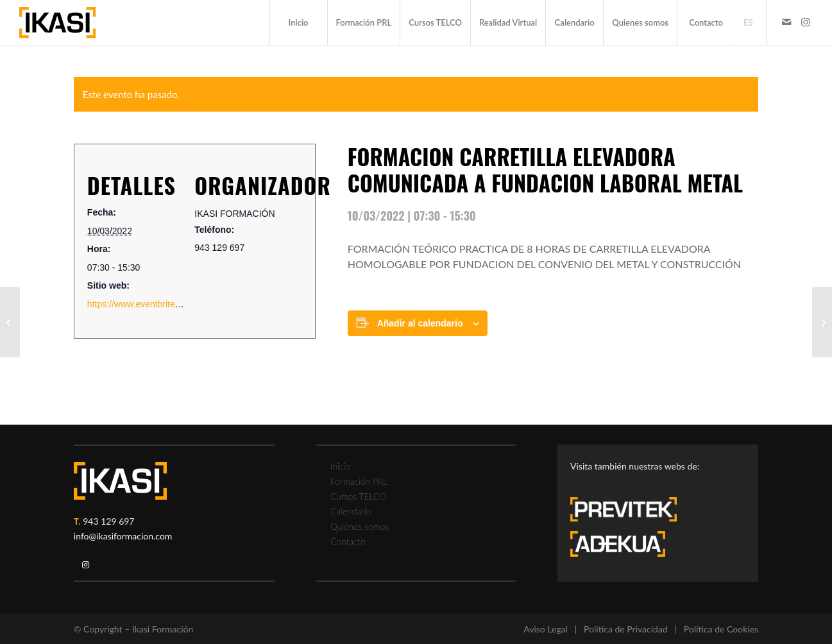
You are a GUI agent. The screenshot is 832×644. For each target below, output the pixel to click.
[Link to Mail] (786, 22)
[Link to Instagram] (806, 22)
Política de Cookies (721, 629)
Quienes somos (360, 526)
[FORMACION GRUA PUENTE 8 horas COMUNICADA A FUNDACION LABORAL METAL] (822, 322)
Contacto (348, 541)
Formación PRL (359, 481)
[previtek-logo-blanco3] (630, 513)
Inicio (340, 466)
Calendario (351, 511)
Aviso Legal (546, 629)
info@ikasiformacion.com (123, 536)
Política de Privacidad (626, 629)
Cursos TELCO (359, 496)
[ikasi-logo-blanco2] (120, 481)
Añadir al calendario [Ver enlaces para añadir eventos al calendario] (420, 323)
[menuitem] (298, 22)
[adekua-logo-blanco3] (618, 544)
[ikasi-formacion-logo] (57, 22)
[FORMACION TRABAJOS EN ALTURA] (10, 322)
